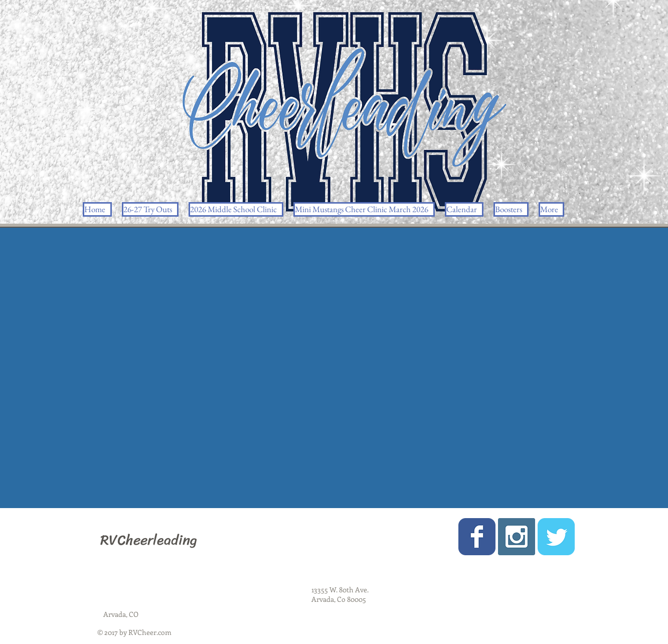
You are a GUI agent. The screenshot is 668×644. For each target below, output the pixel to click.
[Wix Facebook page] (477, 537)
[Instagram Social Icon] (517, 537)
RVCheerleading (149, 540)
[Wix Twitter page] (556, 537)
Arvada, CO (121, 614)
